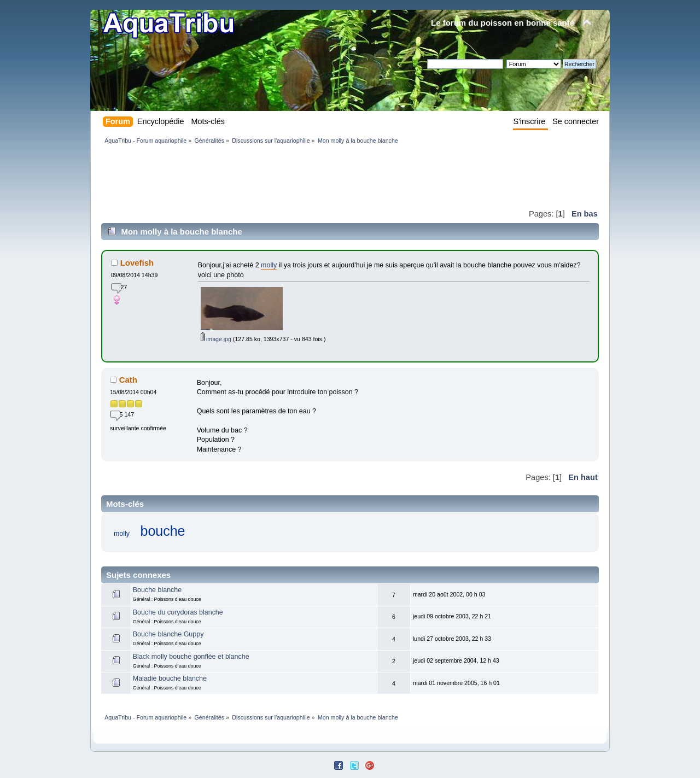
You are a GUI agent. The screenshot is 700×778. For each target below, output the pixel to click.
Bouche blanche (157, 590)
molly (269, 265)
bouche (163, 531)
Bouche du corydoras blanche (178, 612)
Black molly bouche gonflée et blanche (191, 657)
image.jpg (216, 339)
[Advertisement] (300, 176)
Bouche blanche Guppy (168, 634)
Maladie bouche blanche (170, 678)
